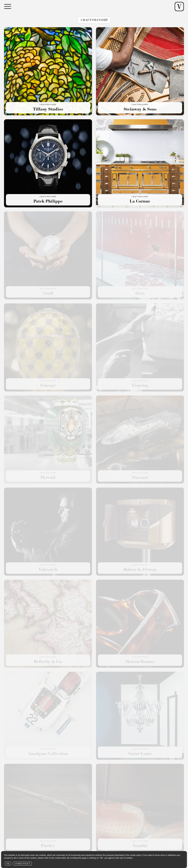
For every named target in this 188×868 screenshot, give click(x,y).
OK (8, 864)
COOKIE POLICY (22, 864)
